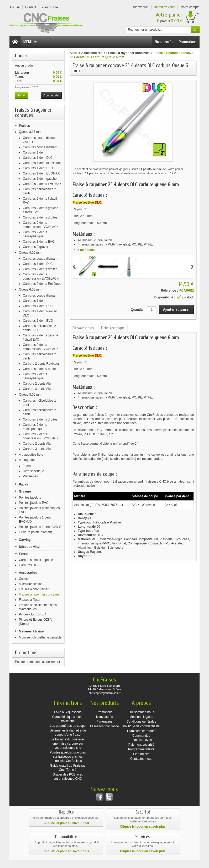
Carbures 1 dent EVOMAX (41, 173)
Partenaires (104, 722)
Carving (25, 540)
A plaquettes (28, 460)
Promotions (188, 42)
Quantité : (138, 310)
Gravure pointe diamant (35, 532)
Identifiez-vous (164, 7)
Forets (24, 554)
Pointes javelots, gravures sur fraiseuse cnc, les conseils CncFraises (68, 757)
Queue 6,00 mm (30, 290)
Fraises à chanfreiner (34, 589)
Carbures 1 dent (34, 152)
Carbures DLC (29, 565)
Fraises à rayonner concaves (39, 594)
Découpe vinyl (30, 547)
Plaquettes (30, 476)
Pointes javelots (30, 498)
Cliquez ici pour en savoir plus (66, 823)
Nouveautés (164, 42)
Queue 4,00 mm (30, 253)
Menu (30, 42)
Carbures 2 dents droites (40, 217)
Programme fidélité (141, 749)
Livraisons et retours (141, 731)
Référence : (169, 291)
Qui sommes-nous (141, 712)
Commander (51, 95)
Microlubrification (31, 584)
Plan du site (141, 754)
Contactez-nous (141, 759)
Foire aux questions (68, 712)
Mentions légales (141, 717)
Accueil (75, 53)
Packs (23, 484)
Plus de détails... (85, 250)
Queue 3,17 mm (30, 132)
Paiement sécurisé (141, 745)
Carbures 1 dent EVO (38, 168)
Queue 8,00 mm (30, 395)
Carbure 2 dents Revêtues (41, 364)
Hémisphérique (33, 471)
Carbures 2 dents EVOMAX (42, 184)
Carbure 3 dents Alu (37, 389)
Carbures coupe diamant (40, 147)
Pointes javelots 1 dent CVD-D (40, 527)
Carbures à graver (36, 247)
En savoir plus (83, 328)
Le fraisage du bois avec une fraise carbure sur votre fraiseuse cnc (68, 744)
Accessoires (28, 573)
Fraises (24, 126)
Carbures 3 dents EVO (39, 242)
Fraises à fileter (30, 600)
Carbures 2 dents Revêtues (42, 284)
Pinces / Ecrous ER (32, 614)
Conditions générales (141, 722)
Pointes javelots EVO (34, 503)
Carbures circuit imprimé (36, 560)
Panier (21, 56)
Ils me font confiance (104, 726)
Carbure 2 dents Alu (37, 384)
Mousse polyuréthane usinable (40, 637)
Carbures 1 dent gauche (40, 179)
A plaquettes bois (31, 455)
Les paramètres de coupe (68, 726)
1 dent (27, 466)
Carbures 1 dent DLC (38, 158)
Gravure (25, 492)
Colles (23, 579)
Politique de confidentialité (141, 726)
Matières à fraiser (32, 631)
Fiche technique (113, 328)
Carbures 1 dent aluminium (42, 163)
